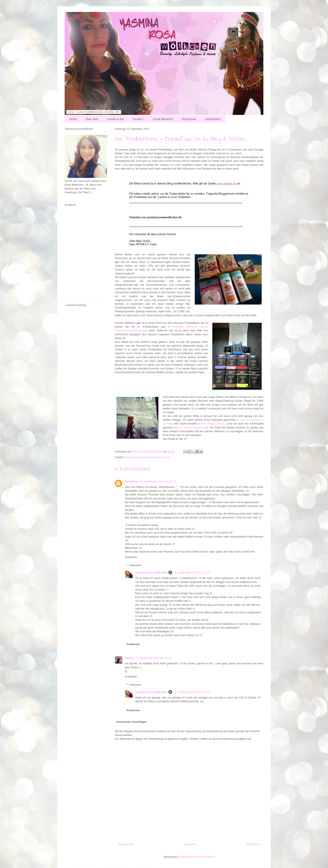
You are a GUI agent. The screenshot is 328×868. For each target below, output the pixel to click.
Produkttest (152, 457)
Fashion (139, 457)
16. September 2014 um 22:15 (192, 573)
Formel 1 (138, 119)
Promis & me (115, 119)
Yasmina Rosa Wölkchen (151, 573)
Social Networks (163, 119)
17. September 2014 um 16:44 (153, 658)
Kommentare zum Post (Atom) (197, 857)
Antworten (131, 557)
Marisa (129, 658)
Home (73, 119)
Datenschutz (213, 119)
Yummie (166, 457)
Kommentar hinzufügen (131, 722)
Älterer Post (253, 844)
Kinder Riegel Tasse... (212, 424)
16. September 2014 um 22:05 (158, 482)
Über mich (92, 119)
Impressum (189, 119)
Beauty (129, 457)
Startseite (190, 844)
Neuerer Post (126, 844)
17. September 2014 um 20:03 (192, 692)
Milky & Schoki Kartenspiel (191, 428)
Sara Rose (132, 482)
